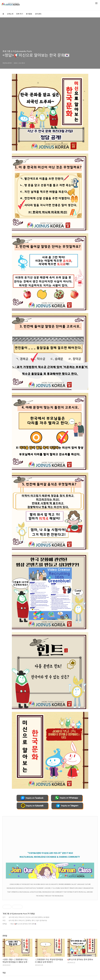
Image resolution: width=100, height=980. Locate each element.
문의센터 (38, 14)
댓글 (4, 973)
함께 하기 (20, 14)
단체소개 (10, 14)
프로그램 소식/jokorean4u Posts (17, 51)
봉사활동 (29, 14)
